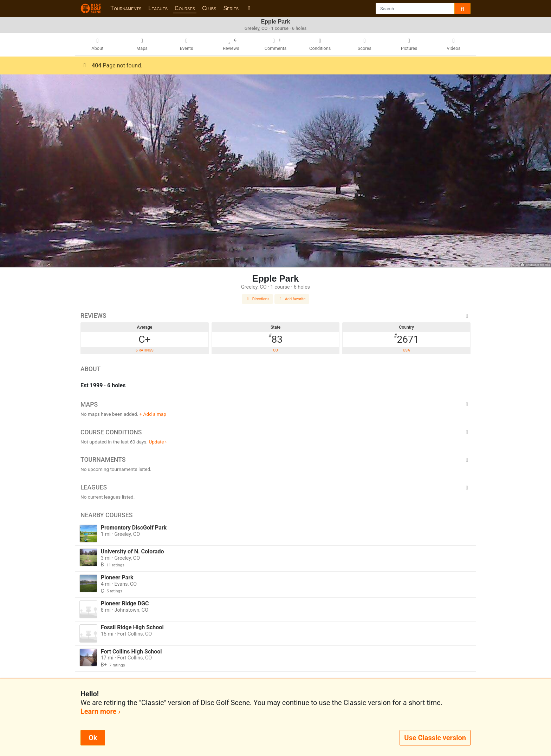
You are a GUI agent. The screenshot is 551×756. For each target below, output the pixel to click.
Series (231, 8)
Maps (275, 405)
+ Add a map (153, 414)
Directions (258, 299)
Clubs (209, 8)
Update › (158, 442)
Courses (185, 8)
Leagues (158, 8)
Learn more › (100, 711)
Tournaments (126, 8)
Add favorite (292, 299)
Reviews (275, 316)
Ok (93, 738)
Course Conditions (275, 432)
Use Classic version (435, 738)
